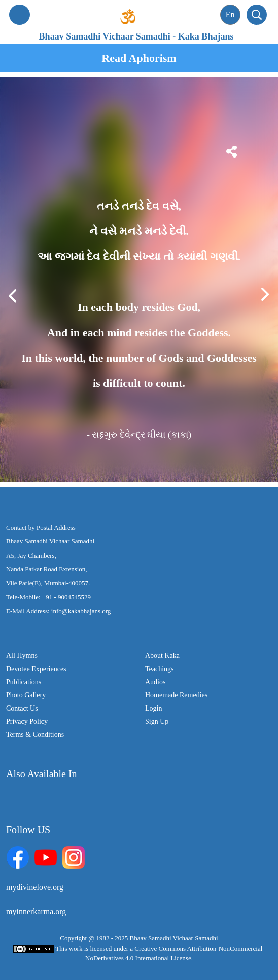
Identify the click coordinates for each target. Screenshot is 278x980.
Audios (155, 682)
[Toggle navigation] (20, 15)
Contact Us (22, 708)
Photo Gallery (26, 695)
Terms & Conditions (35, 735)
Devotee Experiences (36, 669)
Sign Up (157, 721)
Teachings (160, 669)
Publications (24, 682)
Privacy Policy (27, 721)
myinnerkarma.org (36, 911)
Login (153, 708)
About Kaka (162, 656)
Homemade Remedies (176, 695)
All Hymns (22, 656)
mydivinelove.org (35, 887)
